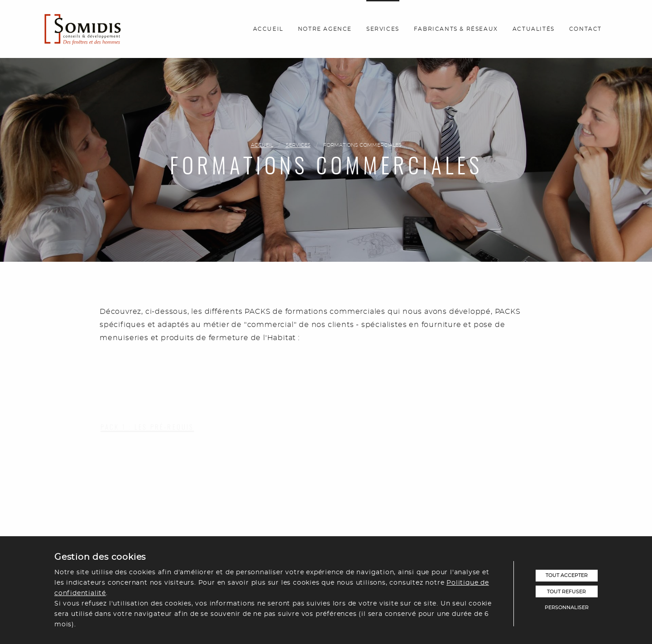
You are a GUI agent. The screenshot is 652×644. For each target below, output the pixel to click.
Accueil (268, 29)
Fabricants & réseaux (456, 29)
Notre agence (325, 29)
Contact (585, 29)
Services (383, 29)
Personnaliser (567, 608)
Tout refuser (566, 592)
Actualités (534, 29)
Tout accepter (567, 575)
